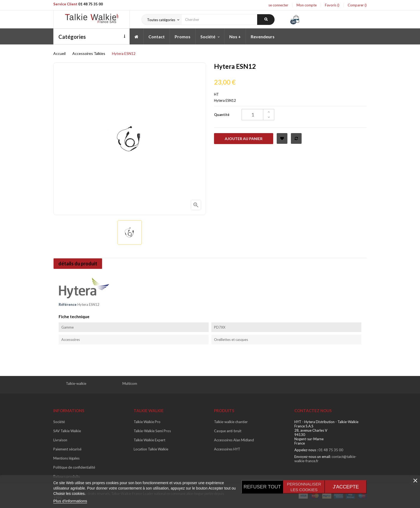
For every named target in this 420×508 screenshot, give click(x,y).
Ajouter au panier (244, 139)
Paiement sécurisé (67, 449)
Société (59, 422)
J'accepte (346, 487)
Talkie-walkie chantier (231, 422)
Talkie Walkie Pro (147, 422)
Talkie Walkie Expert (149, 440)
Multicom (130, 383)
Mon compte (307, 5)
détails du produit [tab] (78, 264)
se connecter (278, 5)
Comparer (357, 5)
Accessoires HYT (227, 449)
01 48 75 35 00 (91, 4)
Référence (68, 304)
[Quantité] (258, 115)
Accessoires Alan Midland (234, 440)
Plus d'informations (70, 501)
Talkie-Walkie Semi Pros (152, 431)
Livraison (60, 440)
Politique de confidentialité (74, 467)
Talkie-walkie (76, 383)
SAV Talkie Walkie (67, 431)
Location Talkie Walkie (151, 449)
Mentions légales (66, 458)
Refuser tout (262, 487)
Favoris (332, 5)
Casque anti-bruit (228, 431)
